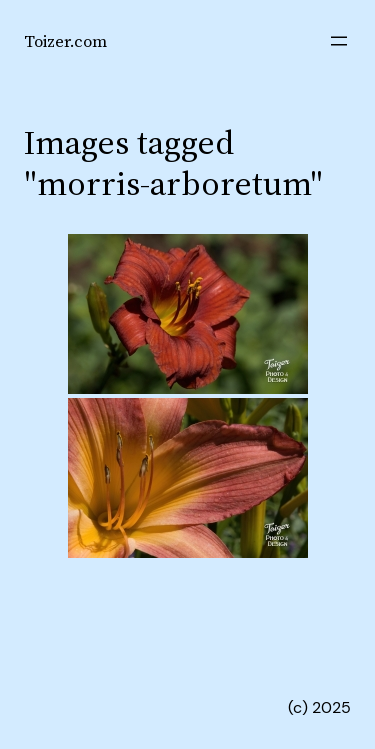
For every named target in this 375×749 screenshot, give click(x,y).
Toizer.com (65, 41)
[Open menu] (339, 41)
